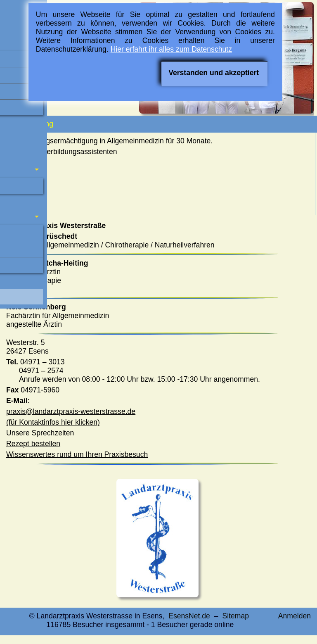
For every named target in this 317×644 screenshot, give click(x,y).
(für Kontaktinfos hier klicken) (53, 422)
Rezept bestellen (33, 444)
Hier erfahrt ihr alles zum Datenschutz (171, 49)
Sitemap (235, 616)
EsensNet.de (189, 616)
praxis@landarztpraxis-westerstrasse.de (71, 411)
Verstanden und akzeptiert (214, 73)
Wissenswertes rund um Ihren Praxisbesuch (77, 454)
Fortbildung (29, 124)
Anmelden (295, 616)
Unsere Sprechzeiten (40, 433)
